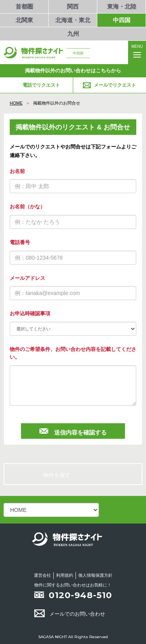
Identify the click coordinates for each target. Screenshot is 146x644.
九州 (73, 34)
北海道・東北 (73, 20)
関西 (73, 6)
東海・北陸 (122, 6)
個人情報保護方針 (95, 575)
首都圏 (24, 6)
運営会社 (42, 575)
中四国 (122, 20)
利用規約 (65, 575)
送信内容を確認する (73, 431)
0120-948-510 (80, 595)
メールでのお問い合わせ (70, 614)
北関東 (24, 20)
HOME (16, 103)
